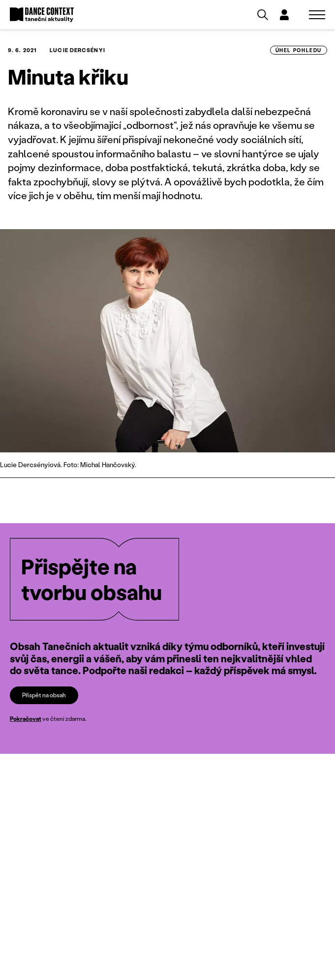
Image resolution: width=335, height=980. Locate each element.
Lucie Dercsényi (77, 50)
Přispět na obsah (44, 695)
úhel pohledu (299, 50)
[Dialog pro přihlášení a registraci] (284, 15)
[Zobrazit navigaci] (317, 15)
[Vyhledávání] (263, 15)
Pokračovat (26, 719)
